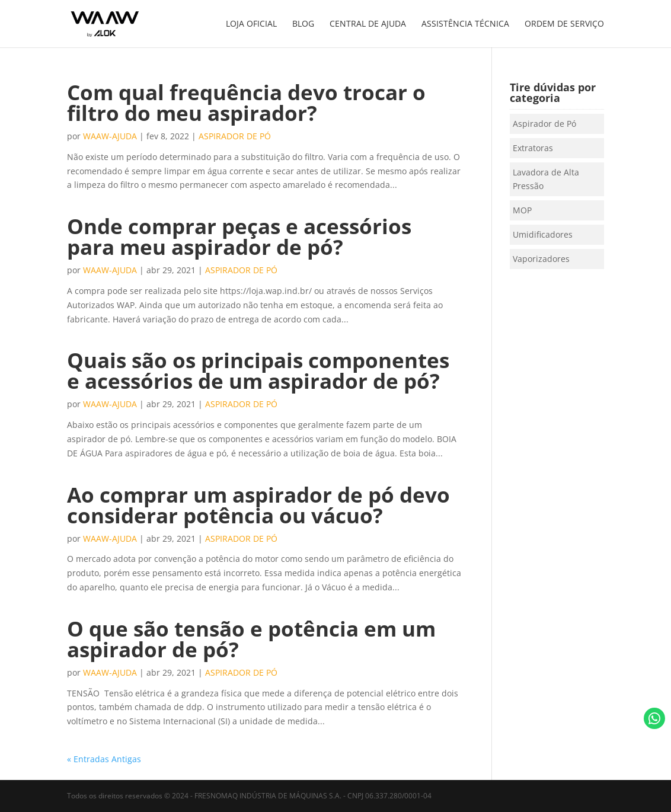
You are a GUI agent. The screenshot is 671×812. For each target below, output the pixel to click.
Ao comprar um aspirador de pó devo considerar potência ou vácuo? (258, 505)
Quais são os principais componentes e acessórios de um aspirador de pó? (258, 370)
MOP (522, 210)
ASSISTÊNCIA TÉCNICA (465, 24)
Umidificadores (543, 234)
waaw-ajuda (110, 136)
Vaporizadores (541, 259)
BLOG (303, 24)
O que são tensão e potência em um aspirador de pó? (251, 639)
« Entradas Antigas (104, 759)
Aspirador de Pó (235, 136)
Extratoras (533, 148)
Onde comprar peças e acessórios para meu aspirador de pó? (239, 236)
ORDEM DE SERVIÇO (564, 24)
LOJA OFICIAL (251, 24)
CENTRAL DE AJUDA (368, 24)
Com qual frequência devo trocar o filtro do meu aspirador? (246, 103)
